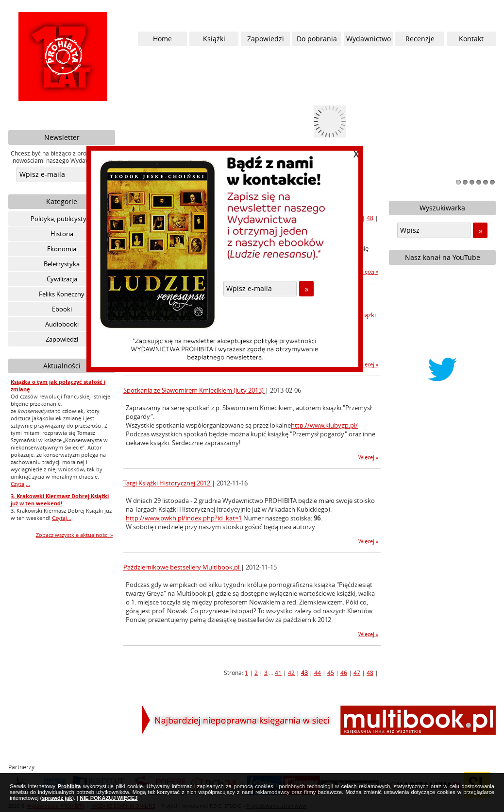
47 (357, 673)
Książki (214, 39)
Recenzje (420, 39)
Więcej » (368, 271)
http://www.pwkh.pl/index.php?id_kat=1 (184, 518)
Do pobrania (317, 39)
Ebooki (62, 309)
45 (331, 673)
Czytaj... (20, 484)
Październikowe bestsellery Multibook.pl (182, 567)
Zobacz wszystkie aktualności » (74, 535)
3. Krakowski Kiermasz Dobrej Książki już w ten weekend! (60, 500)
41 (278, 673)
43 (304, 673)
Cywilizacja (62, 279)
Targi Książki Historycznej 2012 (168, 483)
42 (291, 673)
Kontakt (471, 39)
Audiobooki (62, 324)
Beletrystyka (62, 264)
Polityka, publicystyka (62, 219)
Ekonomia (62, 249)
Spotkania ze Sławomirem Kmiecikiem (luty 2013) (194, 390)
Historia (62, 234)
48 (370, 218)
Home (162, 39)
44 (318, 673)
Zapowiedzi (62, 339)
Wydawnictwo (369, 39)
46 (344, 673)
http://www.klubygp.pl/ (324, 425)
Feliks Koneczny (62, 294)
